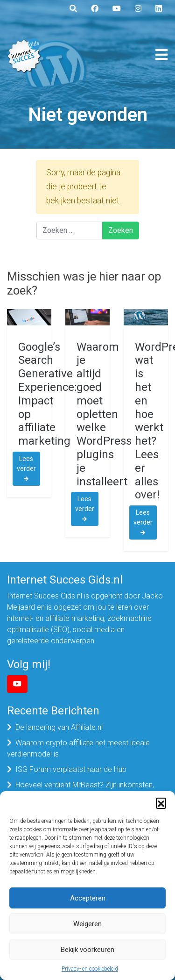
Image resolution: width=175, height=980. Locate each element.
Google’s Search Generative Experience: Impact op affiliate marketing (48, 394)
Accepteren (88, 898)
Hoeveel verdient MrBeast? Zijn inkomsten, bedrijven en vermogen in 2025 (80, 790)
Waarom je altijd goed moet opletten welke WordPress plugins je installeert (104, 414)
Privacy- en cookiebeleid (90, 969)
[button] (161, 803)
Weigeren (87, 924)
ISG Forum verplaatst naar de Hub (71, 769)
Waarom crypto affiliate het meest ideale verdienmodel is (78, 748)
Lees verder (26, 468)
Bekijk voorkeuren (87, 950)
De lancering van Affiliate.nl (59, 727)
